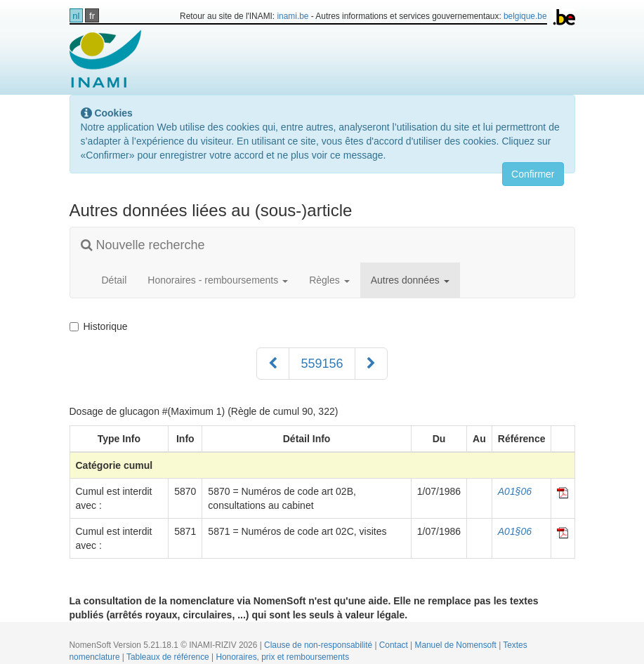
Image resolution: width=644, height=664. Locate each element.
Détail (114, 280)
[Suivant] (371, 364)
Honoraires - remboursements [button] (218, 280)
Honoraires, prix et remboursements (282, 657)
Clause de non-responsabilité (319, 645)
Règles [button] (329, 280)
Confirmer (533, 174)
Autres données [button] (410, 280)
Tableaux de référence (169, 657)
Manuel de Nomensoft (456, 645)
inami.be (293, 16)
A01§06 (515, 491)
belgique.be (525, 16)
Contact (395, 645)
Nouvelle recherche (143, 245)
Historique (99, 326)
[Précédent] (273, 364)
